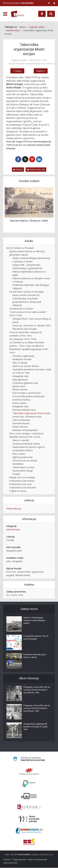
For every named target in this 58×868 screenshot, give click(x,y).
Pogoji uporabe (19, 860)
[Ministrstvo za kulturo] (29, 760)
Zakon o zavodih (21, 441)
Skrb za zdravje (20, 363)
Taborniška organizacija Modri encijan (31, 414)
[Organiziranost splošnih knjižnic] (29, 772)
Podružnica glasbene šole (25, 383)
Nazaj (16, 71)
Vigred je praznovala (23, 457)
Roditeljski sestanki (22, 360)
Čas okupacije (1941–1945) (23, 339)
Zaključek (17, 289)
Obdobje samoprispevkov (25, 430)
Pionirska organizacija (23, 356)
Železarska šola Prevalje (24, 329)
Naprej (42, 71)
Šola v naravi (19, 454)
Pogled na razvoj (18, 491)
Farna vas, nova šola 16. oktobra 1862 (32, 326)
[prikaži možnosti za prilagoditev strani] (49, 3)
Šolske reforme (20, 390)
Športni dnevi (19, 387)
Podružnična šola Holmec (22, 481)
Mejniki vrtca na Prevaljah (22, 478)
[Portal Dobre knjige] (29, 831)
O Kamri (7, 860)
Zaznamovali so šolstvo (21, 309)
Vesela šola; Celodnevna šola (27, 417)
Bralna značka (19, 404)
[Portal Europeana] (29, 784)
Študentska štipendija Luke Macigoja (31, 285)
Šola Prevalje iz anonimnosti (27, 393)
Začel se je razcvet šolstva (26, 366)
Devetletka (18, 464)
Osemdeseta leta (21, 424)
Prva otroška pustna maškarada (28, 397)
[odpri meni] (5, 14)
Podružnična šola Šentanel (23, 488)
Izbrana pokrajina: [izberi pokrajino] (18, 3)
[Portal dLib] (29, 796)
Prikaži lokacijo (14, 509)
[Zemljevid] (42, 14)
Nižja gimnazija (20, 380)
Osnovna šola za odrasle (25, 461)
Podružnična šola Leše (21, 484)
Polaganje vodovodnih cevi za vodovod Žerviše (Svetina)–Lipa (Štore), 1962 (37, 690)
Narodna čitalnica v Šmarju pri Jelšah (29, 221)
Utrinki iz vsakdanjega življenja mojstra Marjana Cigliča (34, 621)
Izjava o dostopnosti (38, 860)
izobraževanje (13, 530)
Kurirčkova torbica (21, 400)
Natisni (18, 170)
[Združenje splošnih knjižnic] (29, 842)
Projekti (16, 474)
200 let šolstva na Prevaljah (20, 248)
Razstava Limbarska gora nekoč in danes (35, 656)
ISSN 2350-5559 (10, 863)
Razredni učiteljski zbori (24, 410)
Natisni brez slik (36, 170)
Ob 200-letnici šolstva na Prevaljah (27, 292)
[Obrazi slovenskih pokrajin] (29, 819)
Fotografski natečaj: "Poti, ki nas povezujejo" (36, 638)
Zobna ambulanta (21, 420)
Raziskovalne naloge (23, 471)
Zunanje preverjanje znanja (26, 444)
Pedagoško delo (20, 376)
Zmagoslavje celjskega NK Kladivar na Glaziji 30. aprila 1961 (35, 727)
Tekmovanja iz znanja (23, 468)
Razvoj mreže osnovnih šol (26, 296)
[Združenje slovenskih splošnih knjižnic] (29, 808)
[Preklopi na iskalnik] (51, 14)
